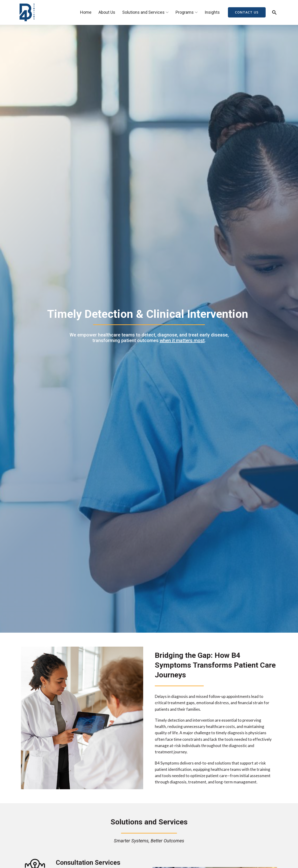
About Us (107, 12)
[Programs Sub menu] (196, 12)
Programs (185, 12)
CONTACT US (247, 12)
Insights (212, 12)
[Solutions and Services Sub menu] (167, 12)
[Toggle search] (274, 12)
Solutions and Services (143, 12)
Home (86, 12)
